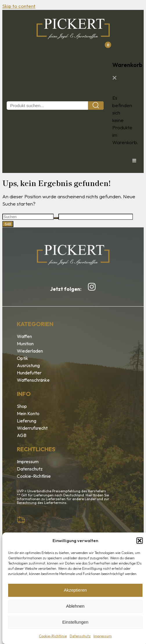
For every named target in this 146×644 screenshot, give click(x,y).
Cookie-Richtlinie (53, 636)
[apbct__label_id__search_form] (96, 217)
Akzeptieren (75, 590)
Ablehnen (75, 606)
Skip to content (19, 6)
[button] (140, 541)
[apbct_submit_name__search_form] (8, 224)
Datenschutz (80, 636)
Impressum (103, 636)
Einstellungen (75, 622)
